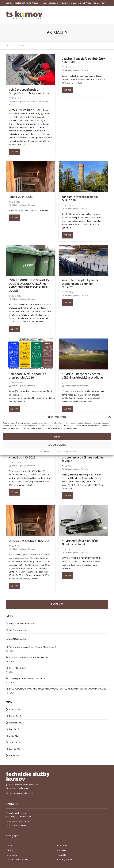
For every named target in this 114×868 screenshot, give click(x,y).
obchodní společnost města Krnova (22, 3)
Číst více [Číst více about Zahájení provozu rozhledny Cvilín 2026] (67, 235)
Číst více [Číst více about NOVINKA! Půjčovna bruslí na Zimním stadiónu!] (67, 576)
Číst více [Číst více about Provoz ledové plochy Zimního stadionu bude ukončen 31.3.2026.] (67, 303)
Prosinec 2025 (16, 723)
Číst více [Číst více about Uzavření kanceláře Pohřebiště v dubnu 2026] (67, 90)
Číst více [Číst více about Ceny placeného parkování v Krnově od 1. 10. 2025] (15, 492)
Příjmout (57, 437)
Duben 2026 (15, 709)
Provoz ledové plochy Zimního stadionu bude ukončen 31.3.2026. (81, 284)
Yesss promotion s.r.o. (23, 793)
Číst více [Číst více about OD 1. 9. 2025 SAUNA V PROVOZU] (15, 586)
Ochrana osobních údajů (18, 860)
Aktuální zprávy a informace (24, 101)
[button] (110, 417)
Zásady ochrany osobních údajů (63, 451)
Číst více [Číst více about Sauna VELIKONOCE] (15, 218)
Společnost (63, 846)
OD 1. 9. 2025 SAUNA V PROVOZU (29, 541)
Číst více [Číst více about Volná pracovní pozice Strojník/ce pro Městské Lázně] (15, 152)
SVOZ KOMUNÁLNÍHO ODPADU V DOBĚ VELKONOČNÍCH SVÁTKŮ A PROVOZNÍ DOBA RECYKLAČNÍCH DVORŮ (29, 286)
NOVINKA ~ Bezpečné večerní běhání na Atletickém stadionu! (82, 376)
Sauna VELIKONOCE (21, 197)
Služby (10, 850)
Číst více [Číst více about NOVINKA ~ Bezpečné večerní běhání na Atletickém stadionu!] (67, 409)
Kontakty (62, 855)
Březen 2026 (15, 716)
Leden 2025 (15, 749)
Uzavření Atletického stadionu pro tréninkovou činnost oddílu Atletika (82, 458)
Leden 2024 (15, 755)
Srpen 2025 (15, 742)
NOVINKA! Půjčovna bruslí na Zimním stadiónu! (80, 543)
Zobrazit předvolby (57, 445)
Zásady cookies (43, 451)
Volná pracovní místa (18, 630)
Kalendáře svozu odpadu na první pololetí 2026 (28, 376)
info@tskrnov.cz (19, 825)
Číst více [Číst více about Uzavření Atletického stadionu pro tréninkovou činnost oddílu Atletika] (67, 496)
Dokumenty (12, 855)
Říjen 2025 (14, 729)
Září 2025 (14, 736)
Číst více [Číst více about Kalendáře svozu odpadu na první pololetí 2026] (15, 409)
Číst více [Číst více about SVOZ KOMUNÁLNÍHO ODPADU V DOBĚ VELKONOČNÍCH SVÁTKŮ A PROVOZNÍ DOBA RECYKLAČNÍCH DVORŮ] (15, 329)
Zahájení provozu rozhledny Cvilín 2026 (27, 678)
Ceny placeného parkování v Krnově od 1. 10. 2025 (28, 456)
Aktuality (62, 850)
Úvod (9, 846)
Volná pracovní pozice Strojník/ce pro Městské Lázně (29, 92)
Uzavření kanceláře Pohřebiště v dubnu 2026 (29, 657)
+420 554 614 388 (22, 821)
